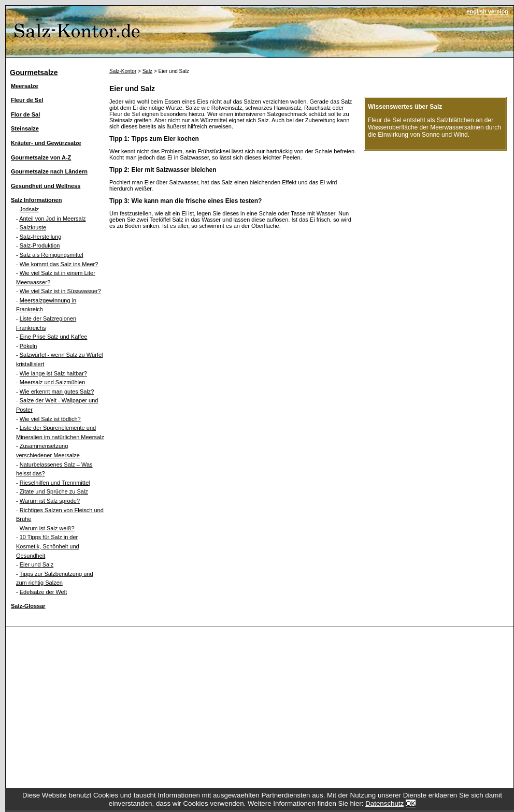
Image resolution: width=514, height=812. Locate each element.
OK (411, 803)
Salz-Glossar (28, 606)
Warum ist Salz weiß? (47, 528)
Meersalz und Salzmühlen (53, 382)
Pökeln (28, 346)
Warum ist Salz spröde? (50, 501)
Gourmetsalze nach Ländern (49, 171)
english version (487, 11)
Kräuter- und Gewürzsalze (46, 143)
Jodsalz (29, 209)
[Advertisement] (260, 705)
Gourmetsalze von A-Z (41, 157)
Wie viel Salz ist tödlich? (50, 419)
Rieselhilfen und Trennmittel (55, 483)
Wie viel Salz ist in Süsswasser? (60, 291)
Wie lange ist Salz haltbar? (53, 373)
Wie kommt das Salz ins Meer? (59, 264)
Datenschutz (384, 803)
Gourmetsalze (34, 72)
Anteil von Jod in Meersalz (52, 219)
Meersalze (25, 86)
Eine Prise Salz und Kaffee (54, 337)
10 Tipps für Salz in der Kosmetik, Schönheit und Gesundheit (48, 546)
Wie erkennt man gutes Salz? (57, 392)
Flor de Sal (25, 114)
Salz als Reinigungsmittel (52, 255)
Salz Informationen (36, 200)
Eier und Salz (37, 564)
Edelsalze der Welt (44, 592)
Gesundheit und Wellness (46, 186)
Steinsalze (25, 128)
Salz (147, 71)
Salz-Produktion (40, 245)
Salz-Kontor (123, 71)
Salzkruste (33, 227)
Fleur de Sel (27, 100)
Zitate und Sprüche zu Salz (54, 491)
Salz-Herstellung (41, 237)
